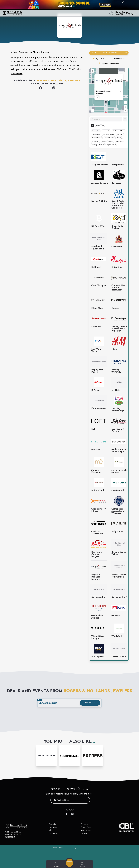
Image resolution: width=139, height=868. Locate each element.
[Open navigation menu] (70, 863)
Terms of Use (86, 830)
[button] (125, 13)
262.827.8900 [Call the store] (119, 59)
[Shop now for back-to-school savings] (105, 5)
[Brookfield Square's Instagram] (73, 814)
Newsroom (53, 827)
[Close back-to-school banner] (123, 2)
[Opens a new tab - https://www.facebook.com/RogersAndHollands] (41, 88)
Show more (17, 73)
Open (109, 53)
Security (84, 833)
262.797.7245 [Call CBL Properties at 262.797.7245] (10, 837)
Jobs (51, 830)
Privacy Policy (86, 827)
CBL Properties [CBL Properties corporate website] (65, 848)
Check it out (90, 703)
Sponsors (84, 824)
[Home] (53, 13)
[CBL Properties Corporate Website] (119, 828)
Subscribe (53, 824)
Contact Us (53, 833)
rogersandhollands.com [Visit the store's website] (110, 64)
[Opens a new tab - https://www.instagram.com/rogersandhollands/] (54, 88)
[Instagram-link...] (46, 756)
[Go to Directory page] (56, 865)
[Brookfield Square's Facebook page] (67, 814)
